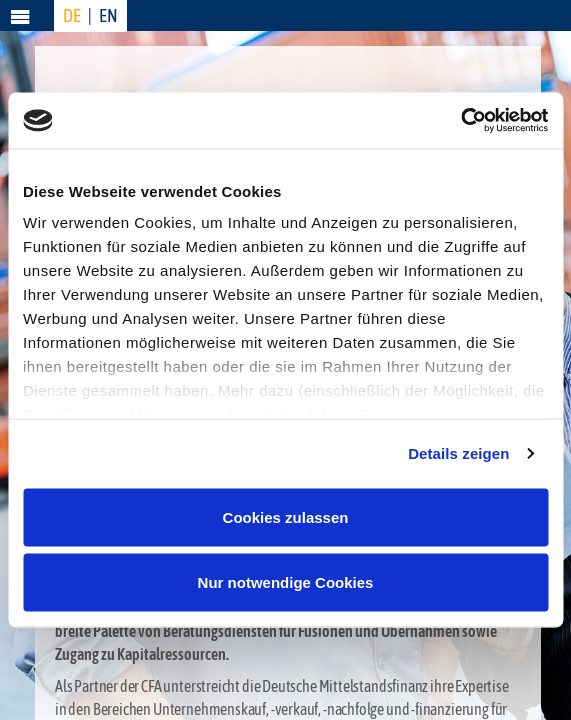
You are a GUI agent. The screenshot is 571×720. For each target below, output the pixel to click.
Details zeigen (458, 453)
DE (72, 15)
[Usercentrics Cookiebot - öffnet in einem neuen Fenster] (460, 121)
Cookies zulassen (286, 516)
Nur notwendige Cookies (286, 582)
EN (108, 15)
